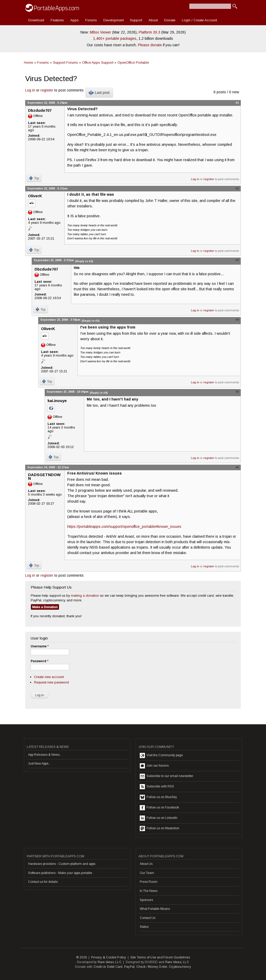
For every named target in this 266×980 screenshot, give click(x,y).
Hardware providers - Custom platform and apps (62, 864)
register (47, 90)
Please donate (150, 45)
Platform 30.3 (149, 32)
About (153, 20)
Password (39, 661)
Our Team (147, 873)
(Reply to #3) (91, 321)
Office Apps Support (98, 63)
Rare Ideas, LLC (110, 962)
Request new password (51, 682)
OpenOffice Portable (133, 63)
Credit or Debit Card (108, 967)
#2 (237, 188)
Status (144, 927)
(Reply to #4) (99, 393)
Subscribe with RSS (157, 787)
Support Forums (65, 63)
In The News (149, 891)
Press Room (149, 882)
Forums (91, 20)
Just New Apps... (39, 764)
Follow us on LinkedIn (159, 818)
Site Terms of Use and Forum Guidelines (160, 957)
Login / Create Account (199, 20)
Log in (30, 90)
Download (36, 20)
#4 (237, 320)
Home (28, 63)
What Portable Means (155, 909)
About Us (146, 864)
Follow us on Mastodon (159, 828)
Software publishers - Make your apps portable (60, 873)
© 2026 (82, 957)
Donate (170, 20)
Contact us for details (43, 882)
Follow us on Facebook (159, 808)
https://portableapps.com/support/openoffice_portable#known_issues (124, 527)
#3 (237, 260)
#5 (237, 392)
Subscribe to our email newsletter (167, 776)
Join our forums (154, 766)
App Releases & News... (45, 755)
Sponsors (146, 900)
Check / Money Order (152, 967)
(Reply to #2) (84, 261)
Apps (75, 20)
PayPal (129, 967)
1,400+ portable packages (115, 38)
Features (57, 20)
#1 (237, 103)
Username (40, 646)
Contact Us (148, 918)
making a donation (85, 596)
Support (136, 20)
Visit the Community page (161, 755)
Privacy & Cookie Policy (109, 957)
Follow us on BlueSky (158, 797)
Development (114, 20)
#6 (237, 467)
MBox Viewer (101, 32)
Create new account (49, 677)
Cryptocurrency (180, 967)
